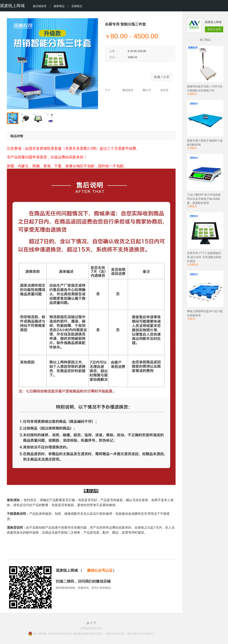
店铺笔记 (77, 6)
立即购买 (125, 76)
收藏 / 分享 (162, 77)
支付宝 (162, 90)
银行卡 (144, 90)
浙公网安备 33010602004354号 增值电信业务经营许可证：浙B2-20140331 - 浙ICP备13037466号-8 (94, 634)
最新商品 (59, 6)
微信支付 (126, 90)
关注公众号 (214, 29)
